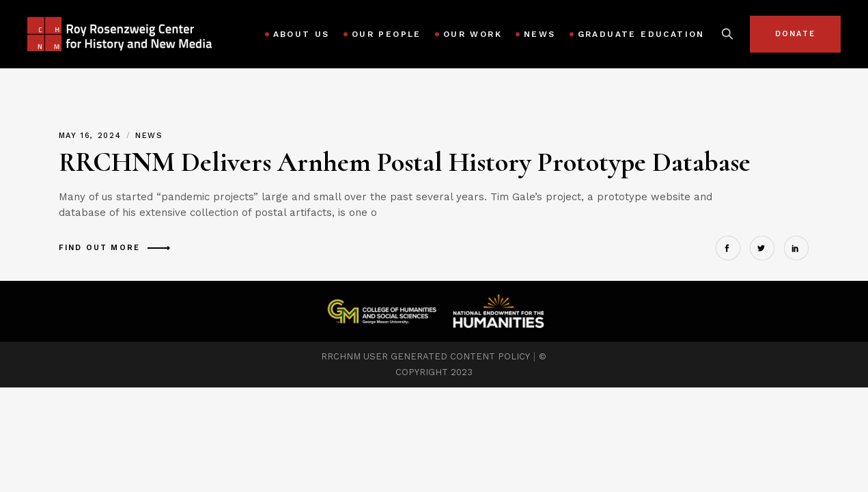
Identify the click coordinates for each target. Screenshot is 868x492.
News (149, 136)
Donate (795, 34)
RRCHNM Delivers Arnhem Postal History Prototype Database (405, 162)
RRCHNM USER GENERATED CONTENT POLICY (425, 356)
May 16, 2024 (92, 136)
